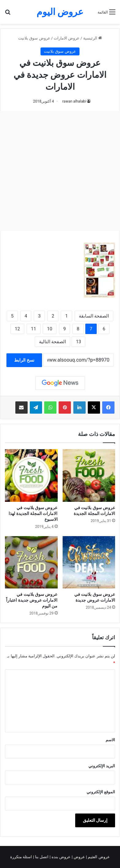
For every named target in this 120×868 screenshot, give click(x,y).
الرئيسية (93, 38)
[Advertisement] (60, 171)
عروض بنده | (61, 857)
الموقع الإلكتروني (101, 792)
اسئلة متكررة (21, 857)
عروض (79, 857)
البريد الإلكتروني (102, 766)
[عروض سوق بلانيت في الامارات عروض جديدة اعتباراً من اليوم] (31, 562)
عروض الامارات (67, 38)
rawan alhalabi (74, 101)
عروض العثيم (98, 857)
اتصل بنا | (41, 857)
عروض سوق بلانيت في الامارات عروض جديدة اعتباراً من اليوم (32, 600)
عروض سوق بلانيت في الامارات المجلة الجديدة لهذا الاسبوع (33, 513)
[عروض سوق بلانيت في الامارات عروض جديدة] (89, 562)
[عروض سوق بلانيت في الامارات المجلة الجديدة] (89, 475)
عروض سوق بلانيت (34, 38)
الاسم (110, 740)
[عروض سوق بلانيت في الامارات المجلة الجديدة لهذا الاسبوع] (31, 475)
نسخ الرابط (24, 360)
